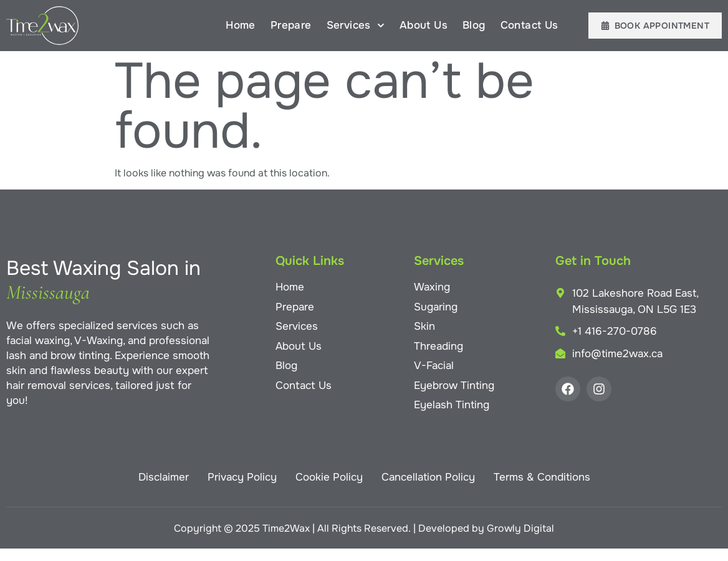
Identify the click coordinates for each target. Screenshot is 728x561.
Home (241, 25)
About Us (424, 25)
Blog (474, 25)
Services (356, 26)
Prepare (291, 25)
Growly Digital (520, 528)
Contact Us (529, 25)
